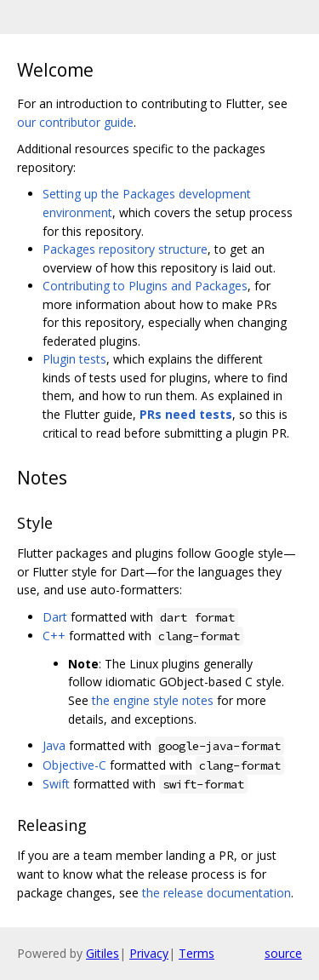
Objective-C (74, 765)
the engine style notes (153, 700)
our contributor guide (75, 122)
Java (54, 745)
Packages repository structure (125, 249)
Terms (197, 953)
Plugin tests (74, 359)
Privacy (149, 953)
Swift (56, 784)
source (283, 953)
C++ (54, 636)
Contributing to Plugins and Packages (145, 286)
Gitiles (103, 953)
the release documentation (216, 893)
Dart (55, 617)
